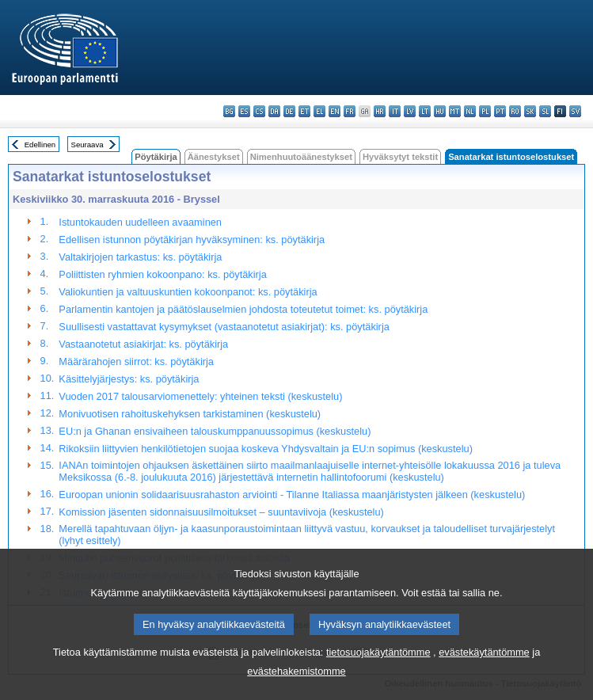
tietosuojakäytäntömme (378, 672)
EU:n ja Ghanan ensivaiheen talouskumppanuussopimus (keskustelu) (215, 431)
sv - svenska (575, 111)
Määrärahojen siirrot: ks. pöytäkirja (136, 361)
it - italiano (395, 111)
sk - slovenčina (530, 111)
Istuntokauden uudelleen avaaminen (140, 222)
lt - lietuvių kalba (425, 111)
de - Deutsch (289, 111)
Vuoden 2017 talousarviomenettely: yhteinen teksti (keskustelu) (200, 396)
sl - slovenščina (545, 111)
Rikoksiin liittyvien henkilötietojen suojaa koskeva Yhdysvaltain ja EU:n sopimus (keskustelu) (266, 449)
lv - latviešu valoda (410, 111)
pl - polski (485, 111)
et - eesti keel (304, 111)
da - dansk (274, 111)
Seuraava (87, 145)
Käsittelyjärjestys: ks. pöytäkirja (129, 379)
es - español (244, 111)
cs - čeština (259, 111)
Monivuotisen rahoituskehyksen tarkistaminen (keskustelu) (190, 414)
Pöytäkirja (156, 157)
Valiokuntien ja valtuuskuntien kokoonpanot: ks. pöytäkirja (188, 292)
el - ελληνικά (319, 111)
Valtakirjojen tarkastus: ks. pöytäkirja (140, 257)
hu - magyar (440, 111)
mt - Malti (455, 111)
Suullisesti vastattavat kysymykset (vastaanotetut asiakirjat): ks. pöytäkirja (224, 327)
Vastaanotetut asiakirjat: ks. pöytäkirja (143, 344)
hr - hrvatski (380, 111)
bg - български (229, 111)
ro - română (515, 111)
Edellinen (40, 145)
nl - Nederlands (470, 111)
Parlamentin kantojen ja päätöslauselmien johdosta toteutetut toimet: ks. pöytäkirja (243, 309)
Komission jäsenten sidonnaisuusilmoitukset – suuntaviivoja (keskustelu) (221, 512)
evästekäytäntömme (484, 672)
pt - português (500, 111)
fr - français (350, 111)
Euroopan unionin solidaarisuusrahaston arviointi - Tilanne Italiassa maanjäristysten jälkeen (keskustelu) (292, 495)
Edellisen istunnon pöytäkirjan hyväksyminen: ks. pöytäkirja (192, 240)
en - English (335, 111)
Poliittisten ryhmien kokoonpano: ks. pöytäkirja (162, 274)
